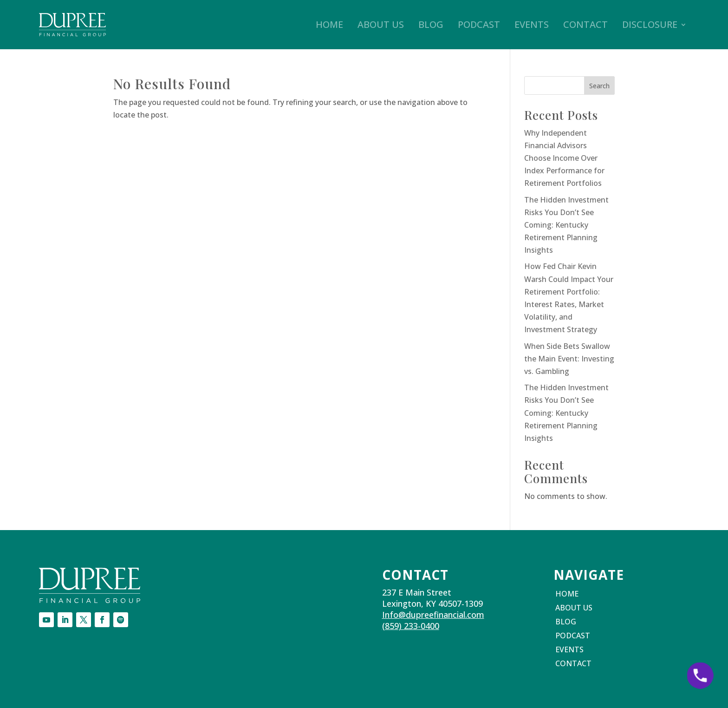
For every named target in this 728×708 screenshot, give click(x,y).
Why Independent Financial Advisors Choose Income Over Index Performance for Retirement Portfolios (564, 158)
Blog (431, 24)
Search (599, 86)
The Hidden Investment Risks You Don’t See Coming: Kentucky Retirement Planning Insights (566, 225)
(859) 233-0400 (411, 626)
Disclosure (650, 24)
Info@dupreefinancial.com (433, 615)
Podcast (479, 24)
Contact (585, 24)
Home (329, 24)
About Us (381, 24)
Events (532, 24)
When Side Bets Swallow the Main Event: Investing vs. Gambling (569, 359)
